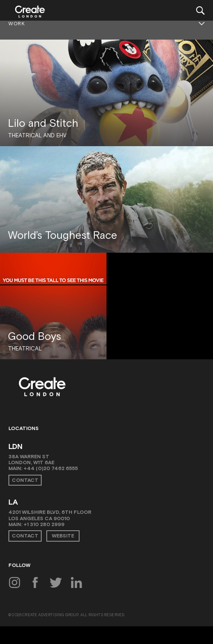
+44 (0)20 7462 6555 (51, 468)
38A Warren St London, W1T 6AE (31, 460)
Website (63, 536)
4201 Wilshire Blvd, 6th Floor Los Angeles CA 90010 (50, 515)
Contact (25, 480)
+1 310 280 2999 (44, 524)
